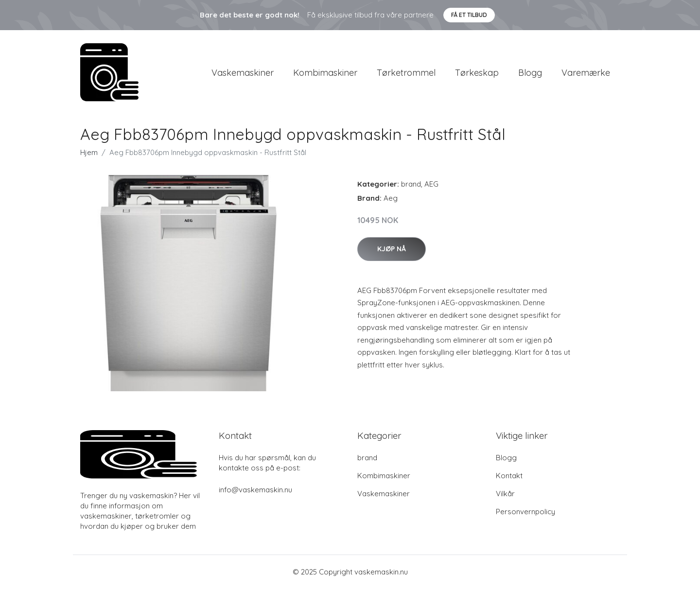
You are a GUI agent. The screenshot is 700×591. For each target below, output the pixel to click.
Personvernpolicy (525, 514)
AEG (431, 186)
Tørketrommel (406, 74)
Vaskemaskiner (243, 74)
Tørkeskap (477, 74)
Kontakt (509, 478)
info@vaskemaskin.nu (255, 492)
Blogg (530, 74)
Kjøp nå (392, 251)
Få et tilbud (469, 15)
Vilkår (505, 496)
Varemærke (586, 74)
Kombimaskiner (325, 74)
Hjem (89, 155)
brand (411, 186)
